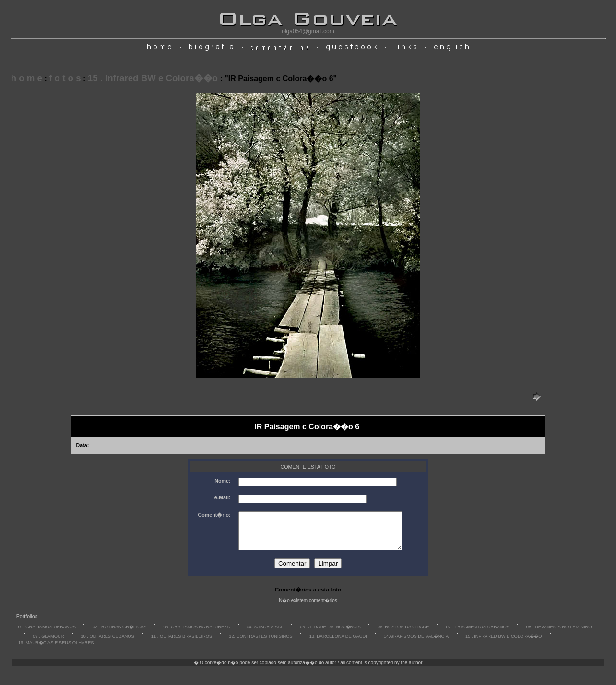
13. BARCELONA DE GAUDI (338, 643)
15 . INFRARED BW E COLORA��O (504, 643)
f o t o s (65, 78)
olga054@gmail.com (308, 31)
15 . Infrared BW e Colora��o (153, 78)
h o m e (27, 78)
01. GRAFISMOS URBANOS (47, 634)
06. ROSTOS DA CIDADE (403, 634)
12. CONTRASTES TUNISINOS (261, 643)
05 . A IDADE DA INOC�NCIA (330, 634)
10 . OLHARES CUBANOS (107, 643)
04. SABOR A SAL (265, 634)
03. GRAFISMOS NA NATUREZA (196, 634)
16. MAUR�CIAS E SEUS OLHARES (56, 650)
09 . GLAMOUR (48, 643)
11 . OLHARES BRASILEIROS (182, 643)
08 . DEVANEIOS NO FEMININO (559, 634)
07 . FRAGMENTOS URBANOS (478, 634)
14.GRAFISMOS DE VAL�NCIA (416, 643)
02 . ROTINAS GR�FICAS (120, 634)
